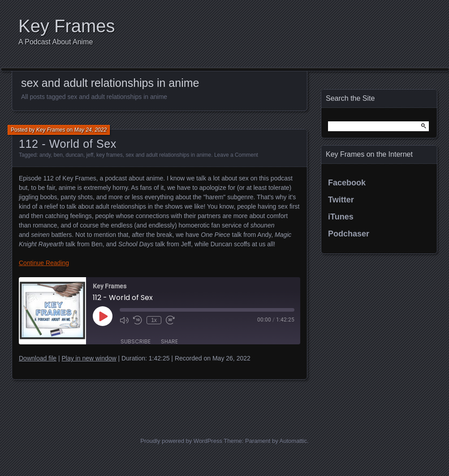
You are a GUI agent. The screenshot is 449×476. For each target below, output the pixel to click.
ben (58, 155)
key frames (110, 155)
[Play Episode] (103, 316)
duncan (75, 155)
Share (169, 341)
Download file (38, 358)
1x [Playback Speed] (154, 320)
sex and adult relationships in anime (168, 155)
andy (45, 155)
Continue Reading (44, 263)
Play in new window (89, 358)
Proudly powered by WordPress (181, 441)
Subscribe (136, 341)
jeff (90, 155)
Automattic (293, 441)
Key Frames (67, 26)
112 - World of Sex (68, 144)
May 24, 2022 (90, 130)
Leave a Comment (236, 155)
